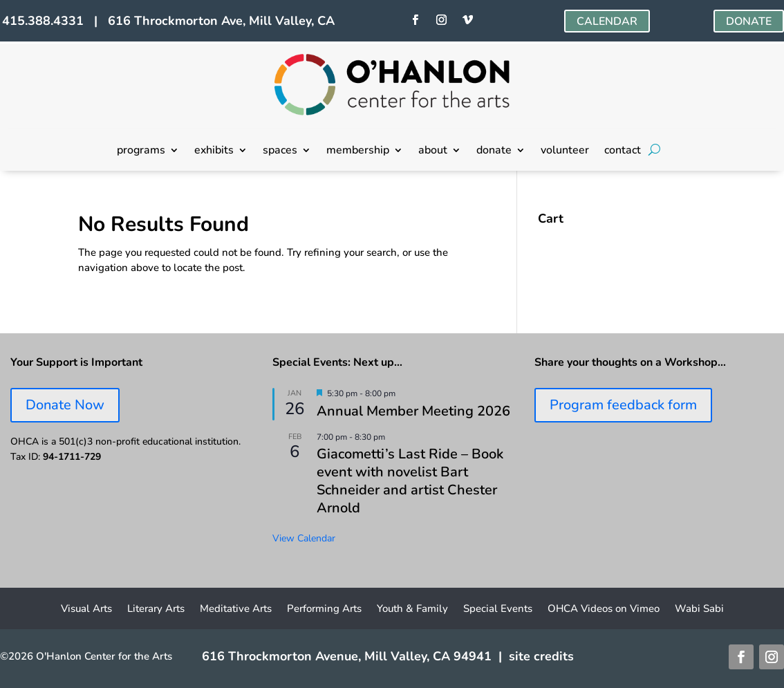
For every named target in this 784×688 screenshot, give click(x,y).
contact (623, 151)
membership (358, 151)
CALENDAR (607, 21)
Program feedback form (623, 405)
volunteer (565, 151)
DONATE (749, 21)
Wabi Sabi (699, 610)
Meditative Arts (236, 610)
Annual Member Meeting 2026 (413, 411)
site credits (541, 656)
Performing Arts (324, 610)
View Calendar (304, 538)
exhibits (214, 151)
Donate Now (65, 405)
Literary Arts (156, 610)
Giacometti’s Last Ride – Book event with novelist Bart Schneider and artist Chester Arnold (410, 481)
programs (141, 151)
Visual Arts (86, 610)
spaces (280, 151)
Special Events (498, 610)
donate (494, 151)
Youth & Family (412, 610)
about (433, 151)
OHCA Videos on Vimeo (604, 610)
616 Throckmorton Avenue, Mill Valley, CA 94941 (347, 656)
